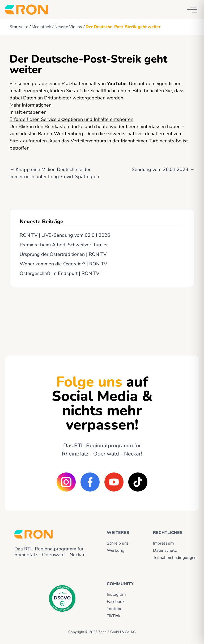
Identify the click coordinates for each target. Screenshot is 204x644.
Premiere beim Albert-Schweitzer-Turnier (64, 245)
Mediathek (41, 27)
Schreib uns (118, 543)
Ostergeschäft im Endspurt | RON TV (59, 273)
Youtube (114, 609)
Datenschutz (165, 550)
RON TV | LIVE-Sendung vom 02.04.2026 (65, 235)
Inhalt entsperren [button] (28, 112)
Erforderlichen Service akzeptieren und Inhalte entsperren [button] (71, 119)
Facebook (116, 602)
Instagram (116, 594)
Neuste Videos (68, 27)
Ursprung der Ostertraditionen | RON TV (63, 254)
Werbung (116, 550)
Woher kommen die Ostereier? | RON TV (63, 264)
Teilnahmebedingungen (171, 558)
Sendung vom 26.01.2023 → (163, 169)
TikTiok (114, 616)
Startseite (19, 27)
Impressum (163, 543)
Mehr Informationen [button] (31, 105)
